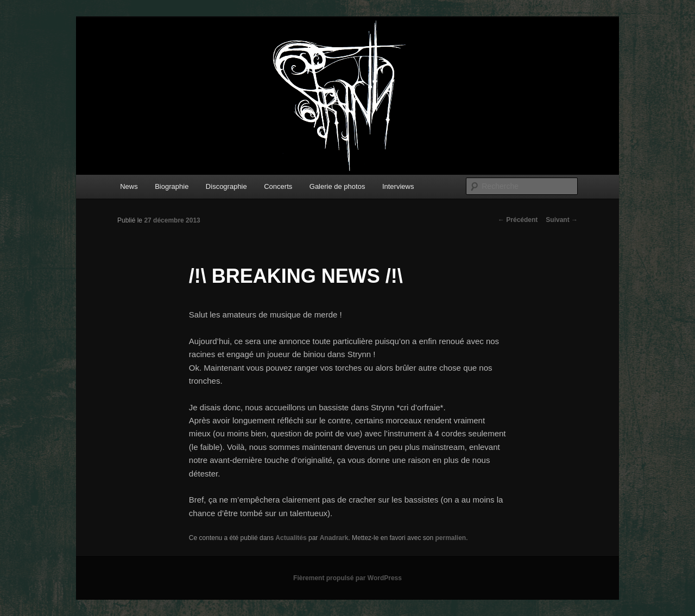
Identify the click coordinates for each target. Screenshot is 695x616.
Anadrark (334, 538)
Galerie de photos (337, 186)
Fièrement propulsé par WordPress (347, 578)
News (129, 186)
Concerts (278, 186)
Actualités (291, 538)
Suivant (562, 220)
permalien (450, 538)
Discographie (226, 186)
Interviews (398, 186)
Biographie (172, 186)
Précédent (518, 220)
